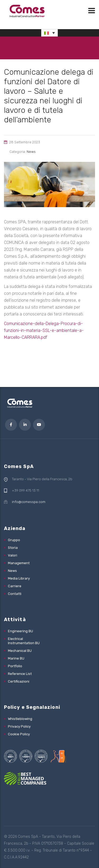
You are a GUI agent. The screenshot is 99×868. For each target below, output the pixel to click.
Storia (13, 548)
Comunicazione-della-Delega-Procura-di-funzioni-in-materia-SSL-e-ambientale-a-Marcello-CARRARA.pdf (44, 330)
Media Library (19, 578)
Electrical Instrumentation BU (24, 641)
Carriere (15, 586)
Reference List (20, 674)
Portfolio (15, 666)
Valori (13, 555)
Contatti (15, 594)
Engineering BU (20, 631)
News (12, 571)
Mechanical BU (20, 651)
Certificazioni (19, 681)
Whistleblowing (20, 719)
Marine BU (16, 658)
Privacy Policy (19, 726)
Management (19, 563)
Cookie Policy (19, 734)
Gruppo (14, 540)
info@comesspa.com (29, 502)
